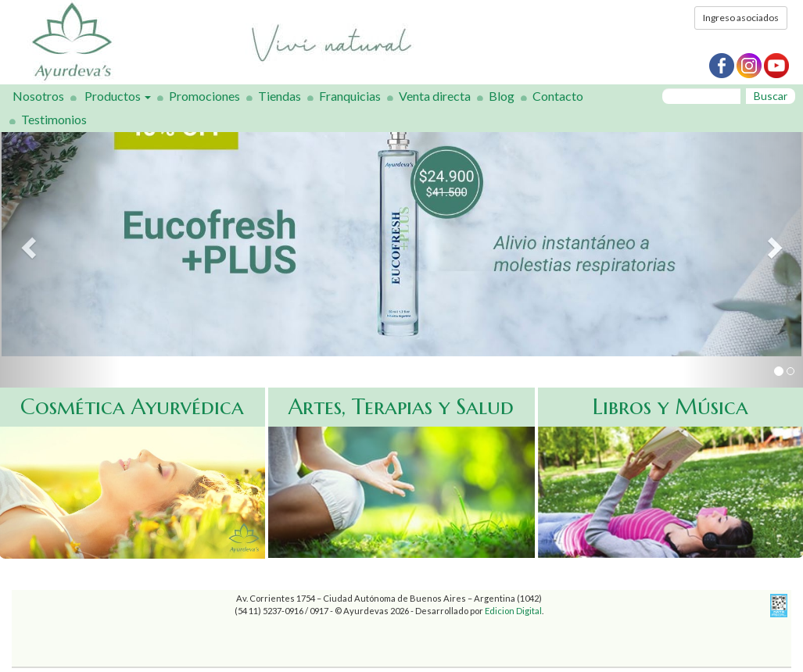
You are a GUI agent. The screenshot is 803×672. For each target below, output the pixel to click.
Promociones (204, 96)
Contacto (558, 96)
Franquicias (350, 96)
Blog (502, 96)
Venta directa (435, 96)
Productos (118, 96)
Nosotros (38, 96)
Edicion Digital (513, 611)
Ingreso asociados (741, 18)
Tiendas (280, 96)
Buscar (771, 96)
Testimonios (54, 119)
